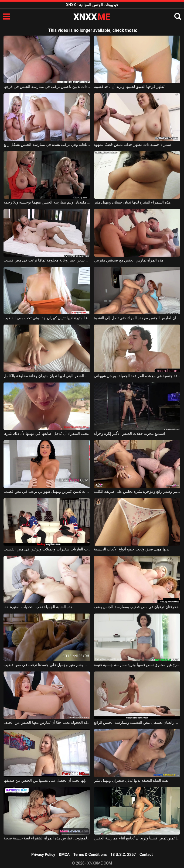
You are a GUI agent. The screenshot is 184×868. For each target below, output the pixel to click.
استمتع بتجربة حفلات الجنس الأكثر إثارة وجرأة (130, 433)
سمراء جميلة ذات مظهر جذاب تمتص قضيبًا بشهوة (132, 144)
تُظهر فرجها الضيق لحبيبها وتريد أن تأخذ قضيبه (129, 87)
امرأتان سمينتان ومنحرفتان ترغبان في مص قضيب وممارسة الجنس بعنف (137, 607)
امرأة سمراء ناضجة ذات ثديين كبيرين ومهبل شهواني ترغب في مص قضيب (47, 491)
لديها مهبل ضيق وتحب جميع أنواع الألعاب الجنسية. (132, 549)
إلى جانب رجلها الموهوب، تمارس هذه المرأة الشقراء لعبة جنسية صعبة (47, 838)
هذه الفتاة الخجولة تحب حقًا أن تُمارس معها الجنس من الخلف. (47, 722)
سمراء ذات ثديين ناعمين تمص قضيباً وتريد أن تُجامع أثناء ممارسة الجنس (137, 838)
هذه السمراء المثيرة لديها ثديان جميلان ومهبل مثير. (133, 202)
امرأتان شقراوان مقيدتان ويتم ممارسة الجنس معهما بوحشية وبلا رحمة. (47, 202)
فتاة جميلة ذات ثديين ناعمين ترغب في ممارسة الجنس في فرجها (47, 87)
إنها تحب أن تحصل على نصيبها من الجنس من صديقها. (45, 780)
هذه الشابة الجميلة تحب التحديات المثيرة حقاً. (38, 607)
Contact (146, 855)
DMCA (64, 855)
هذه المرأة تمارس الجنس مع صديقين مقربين (129, 260)
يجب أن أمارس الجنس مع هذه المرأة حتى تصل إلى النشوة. (137, 318)
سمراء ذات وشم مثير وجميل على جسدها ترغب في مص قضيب (47, 665)
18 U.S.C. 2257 (123, 855)
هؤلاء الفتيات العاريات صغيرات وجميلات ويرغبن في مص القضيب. (47, 549)
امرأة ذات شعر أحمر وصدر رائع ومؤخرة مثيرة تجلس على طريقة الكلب (137, 491)
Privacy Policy (43, 855)
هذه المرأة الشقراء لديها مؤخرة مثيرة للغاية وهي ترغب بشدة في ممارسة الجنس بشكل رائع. (47, 144)
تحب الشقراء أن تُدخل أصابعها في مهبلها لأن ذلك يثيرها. (46, 433)
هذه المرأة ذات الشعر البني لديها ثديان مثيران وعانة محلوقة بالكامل (47, 376)
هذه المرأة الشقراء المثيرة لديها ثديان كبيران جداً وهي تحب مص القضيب (47, 318)
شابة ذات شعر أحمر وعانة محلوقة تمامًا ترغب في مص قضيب (47, 260)
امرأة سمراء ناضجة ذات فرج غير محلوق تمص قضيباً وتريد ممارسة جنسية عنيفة (137, 665)
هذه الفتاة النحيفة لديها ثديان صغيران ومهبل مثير (131, 780)
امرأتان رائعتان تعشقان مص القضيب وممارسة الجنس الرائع (137, 722)
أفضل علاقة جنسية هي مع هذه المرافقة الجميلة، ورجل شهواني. (137, 376)
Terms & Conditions (90, 855)
